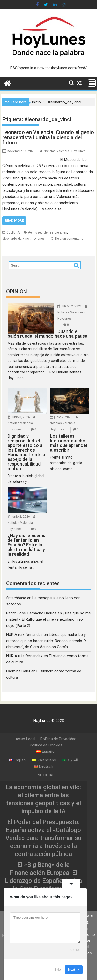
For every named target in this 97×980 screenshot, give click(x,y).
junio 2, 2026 (63, 417)
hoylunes (38, 239)
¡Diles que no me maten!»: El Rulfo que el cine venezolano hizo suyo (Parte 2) (48, 619)
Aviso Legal (25, 739)
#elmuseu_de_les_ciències (48, 232)
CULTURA (13, 232)
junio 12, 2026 (72, 306)
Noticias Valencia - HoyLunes (65, 151)
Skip (58, 970)
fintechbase (16, 598)
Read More (14, 221)
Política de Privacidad (58, 739)
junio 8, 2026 (21, 417)
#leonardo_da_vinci (16, 239)
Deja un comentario (69, 239)
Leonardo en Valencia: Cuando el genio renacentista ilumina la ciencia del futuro (48, 137)
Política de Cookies (46, 745)
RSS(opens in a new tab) (31, 68)
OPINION (17, 292)
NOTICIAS (46, 775)
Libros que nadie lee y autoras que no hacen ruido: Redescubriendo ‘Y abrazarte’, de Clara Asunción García (46, 641)
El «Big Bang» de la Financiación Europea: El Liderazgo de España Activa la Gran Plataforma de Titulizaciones (43, 881)
